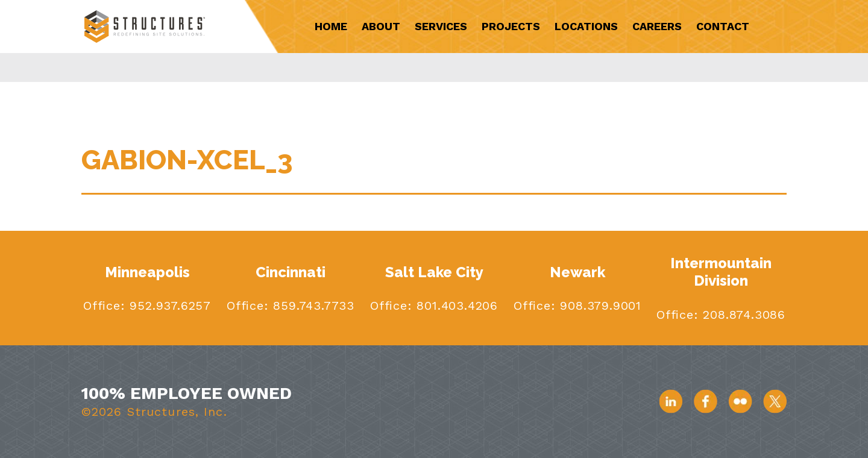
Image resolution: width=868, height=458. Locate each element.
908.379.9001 (599, 306)
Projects (511, 26)
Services (441, 26)
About (381, 26)
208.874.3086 (742, 315)
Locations (586, 26)
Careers (657, 26)
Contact (723, 26)
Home (331, 26)
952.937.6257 (168, 306)
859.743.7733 (312, 306)
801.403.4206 (455, 306)
